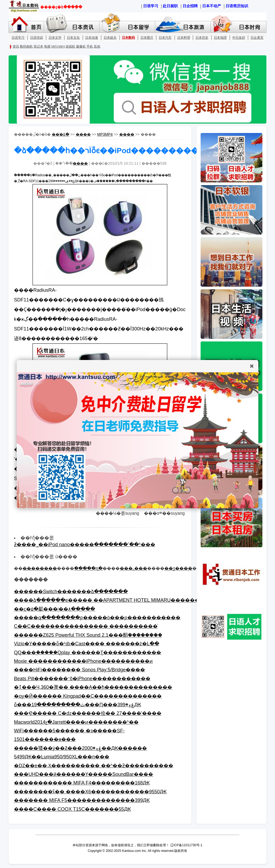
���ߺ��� (133, 568)
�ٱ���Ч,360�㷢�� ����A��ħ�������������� (93, 687)
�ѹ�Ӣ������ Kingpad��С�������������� (88, 696)
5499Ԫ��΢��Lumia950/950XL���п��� (62, 757)
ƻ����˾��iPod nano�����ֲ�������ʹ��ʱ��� (85, 545)
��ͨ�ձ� (61, 134)
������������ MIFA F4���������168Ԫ (82, 783)
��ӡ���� (178, 568)
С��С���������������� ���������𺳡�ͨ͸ (86, 626)
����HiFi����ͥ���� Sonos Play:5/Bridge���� (79, 670)
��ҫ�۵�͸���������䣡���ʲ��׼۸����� (55, 609)
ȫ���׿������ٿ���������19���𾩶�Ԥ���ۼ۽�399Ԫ (77, 705)
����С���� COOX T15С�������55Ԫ (72, 809)
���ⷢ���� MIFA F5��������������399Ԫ (82, 800)
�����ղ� (88, 568)
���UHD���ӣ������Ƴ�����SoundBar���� (84, 774)
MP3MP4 (105, 134)
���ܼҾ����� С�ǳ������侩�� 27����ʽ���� (88, 713)
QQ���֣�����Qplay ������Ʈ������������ (88, 653)
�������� (40, 568)
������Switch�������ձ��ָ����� (71, 592)
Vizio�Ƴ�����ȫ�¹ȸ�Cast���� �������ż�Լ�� (87, 644)
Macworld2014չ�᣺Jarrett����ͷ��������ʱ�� (76, 722)
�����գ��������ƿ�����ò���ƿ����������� (97, 618)
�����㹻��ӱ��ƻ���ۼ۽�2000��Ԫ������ (80, 748)
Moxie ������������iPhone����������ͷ (83, 661)
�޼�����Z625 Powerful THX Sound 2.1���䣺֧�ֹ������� (88, 635)
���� (83, 134)
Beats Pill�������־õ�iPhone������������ (82, 679)
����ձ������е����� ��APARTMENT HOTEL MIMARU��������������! (127, 600)
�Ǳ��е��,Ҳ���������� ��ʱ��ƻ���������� (94, 766)
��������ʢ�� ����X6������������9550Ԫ (90, 792)
